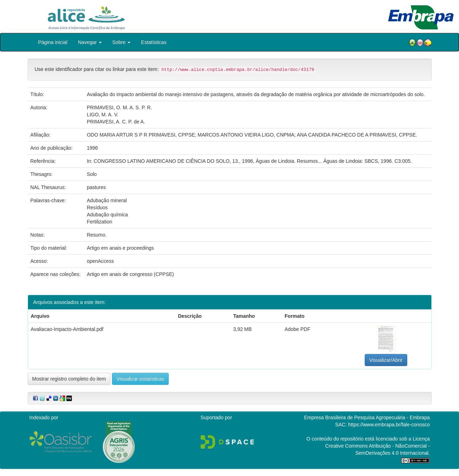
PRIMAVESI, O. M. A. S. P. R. (119, 107)
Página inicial (53, 42)
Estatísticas (154, 42)
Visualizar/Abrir (386, 360)
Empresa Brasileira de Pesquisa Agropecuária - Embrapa (367, 417)
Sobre (121, 42)
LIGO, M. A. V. (103, 115)
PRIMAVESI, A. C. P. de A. (116, 122)
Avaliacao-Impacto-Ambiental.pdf (67, 329)
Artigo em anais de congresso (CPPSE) (130, 274)
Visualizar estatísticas (140, 379)
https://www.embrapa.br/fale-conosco (389, 425)
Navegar (90, 42)
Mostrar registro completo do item (69, 379)
